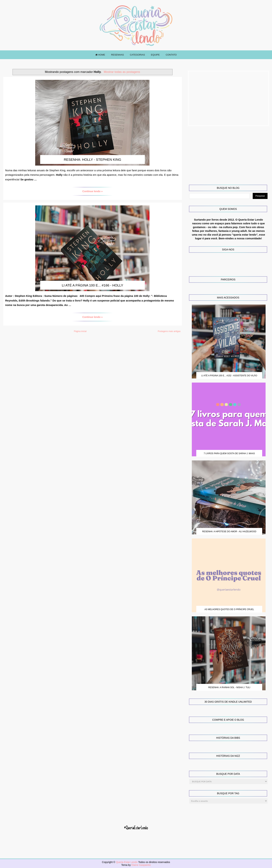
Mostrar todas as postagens (122, 72)
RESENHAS (118, 55)
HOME (100, 55)
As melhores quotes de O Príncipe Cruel (229, 609)
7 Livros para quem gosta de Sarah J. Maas (229, 453)
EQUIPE (155, 55)
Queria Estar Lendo (127, 862)
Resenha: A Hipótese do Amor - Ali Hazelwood (229, 532)
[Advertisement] (228, 98)
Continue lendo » (93, 191)
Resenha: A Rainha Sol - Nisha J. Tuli (229, 687)
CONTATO (171, 55)
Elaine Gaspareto (141, 865)
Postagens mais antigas (169, 331)
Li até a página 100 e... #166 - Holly (93, 285)
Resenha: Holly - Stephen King (92, 160)
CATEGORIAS (137, 55)
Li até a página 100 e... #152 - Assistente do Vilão (229, 376)
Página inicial (80, 331)
